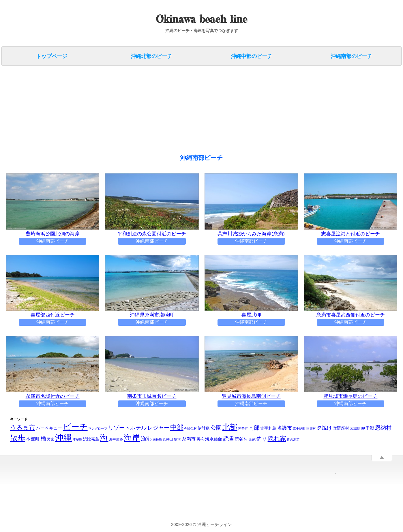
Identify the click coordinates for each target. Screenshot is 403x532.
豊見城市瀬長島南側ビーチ (251, 396)
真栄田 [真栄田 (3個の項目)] (168, 440)
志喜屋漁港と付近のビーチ (350, 234)
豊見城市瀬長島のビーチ (350, 396)
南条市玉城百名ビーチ (152, 396)
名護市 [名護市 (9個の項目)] (285, 428)
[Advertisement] (176, 111)
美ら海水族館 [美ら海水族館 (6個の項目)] (209, 439)
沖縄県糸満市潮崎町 (152, 315)
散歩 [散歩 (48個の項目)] (18, 438)
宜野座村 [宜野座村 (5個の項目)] (341, 428)
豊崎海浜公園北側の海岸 (53, 234)
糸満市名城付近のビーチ (53, 396)
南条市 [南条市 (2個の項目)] (243, 429)
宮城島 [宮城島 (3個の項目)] (355, 429)
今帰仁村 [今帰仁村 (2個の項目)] (190, 429)
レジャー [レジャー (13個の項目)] (158, 428)
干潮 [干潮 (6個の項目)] (370, 428)
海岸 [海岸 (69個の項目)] (132, 438)
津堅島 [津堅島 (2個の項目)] (77, 440)
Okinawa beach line (201, 19)
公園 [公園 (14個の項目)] (216, 428)
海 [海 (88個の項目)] (104, 438)
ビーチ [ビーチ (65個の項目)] (75, 427)
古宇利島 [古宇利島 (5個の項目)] (268, 428)
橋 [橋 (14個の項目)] (43, 439)
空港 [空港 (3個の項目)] (177, 440)
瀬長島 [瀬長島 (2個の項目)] (157, 440)
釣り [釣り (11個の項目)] (262, 439)
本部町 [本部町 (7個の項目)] (33, 439)
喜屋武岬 (251, 315)
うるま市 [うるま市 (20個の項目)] (23, 428)
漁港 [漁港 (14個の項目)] (146, 439)
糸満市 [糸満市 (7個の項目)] (189, 439)
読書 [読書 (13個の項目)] (229, 439)
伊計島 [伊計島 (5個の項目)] (204, 428)
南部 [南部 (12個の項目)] (254, 428)
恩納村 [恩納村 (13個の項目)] (383, 428)
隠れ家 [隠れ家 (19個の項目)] (277, 439)
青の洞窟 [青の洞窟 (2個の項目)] (293, 440)
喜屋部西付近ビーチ (53, 315)
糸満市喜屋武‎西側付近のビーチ (350, 315)
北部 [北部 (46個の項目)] (230, 427)
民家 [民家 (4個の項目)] (50, 440)
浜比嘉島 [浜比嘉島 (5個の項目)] (91, 439)
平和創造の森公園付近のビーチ (152, 234)
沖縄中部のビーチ (252, 56)
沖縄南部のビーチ (351, 56)
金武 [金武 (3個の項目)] (252, 440)
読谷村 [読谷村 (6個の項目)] (241, 439)
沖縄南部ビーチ (53, 241)
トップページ (52, 56)
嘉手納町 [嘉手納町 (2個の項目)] (299, 429)
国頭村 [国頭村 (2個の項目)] (311, 429)
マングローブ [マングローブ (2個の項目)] (98, 429)
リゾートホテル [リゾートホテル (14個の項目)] (127, 428)
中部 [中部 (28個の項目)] (177, 428)
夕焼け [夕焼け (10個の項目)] (324, 428)
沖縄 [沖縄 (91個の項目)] (63, 438)
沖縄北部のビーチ (151, 56)
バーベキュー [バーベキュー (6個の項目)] (49, 428)
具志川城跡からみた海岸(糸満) (251, 234)
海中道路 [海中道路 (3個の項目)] (116, 440)
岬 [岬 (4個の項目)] (363, 429)
